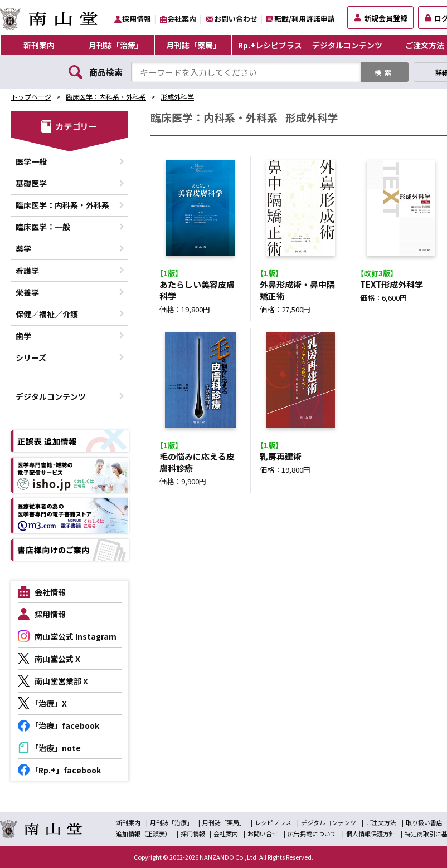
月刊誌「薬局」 (193, 45)
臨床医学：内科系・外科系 (106, 97)
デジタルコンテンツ (347, 45)
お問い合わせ (236, 19)
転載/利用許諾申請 (305, 19)
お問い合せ (263, 833)
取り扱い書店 (424, 822)
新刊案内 (39, 45)
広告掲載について (312, 833)
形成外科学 (177, 97)
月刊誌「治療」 (116, 45)
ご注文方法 (381, 822)
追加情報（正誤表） (144, 833)
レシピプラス (273, 822)
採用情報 (137, 19)
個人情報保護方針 (371, 833)
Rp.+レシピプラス (270, 45)
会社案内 (182, 19)
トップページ (31, 97)
